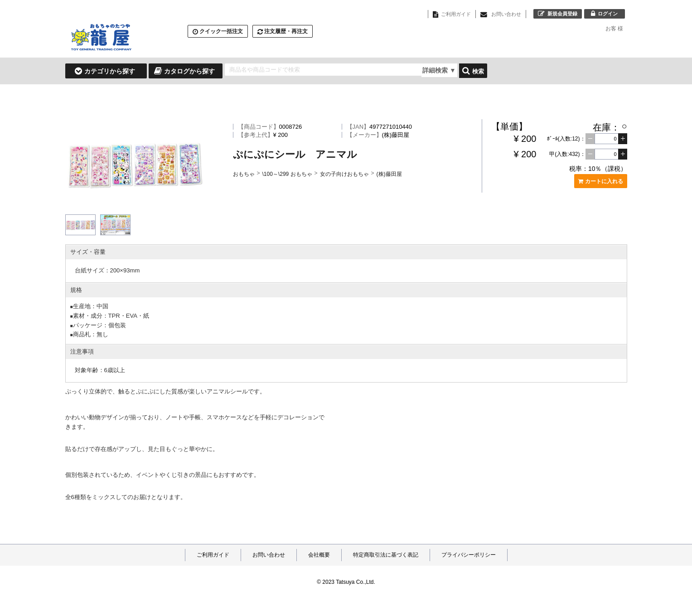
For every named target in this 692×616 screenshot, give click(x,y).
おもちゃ (244, 174)
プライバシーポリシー (469, 555)
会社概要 (319, 555)
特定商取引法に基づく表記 (386, 555)
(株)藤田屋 (389, 174)
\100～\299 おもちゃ (287, 174)
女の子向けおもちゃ (344, 174)
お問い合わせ (269, 555)
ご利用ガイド (213, 555)
